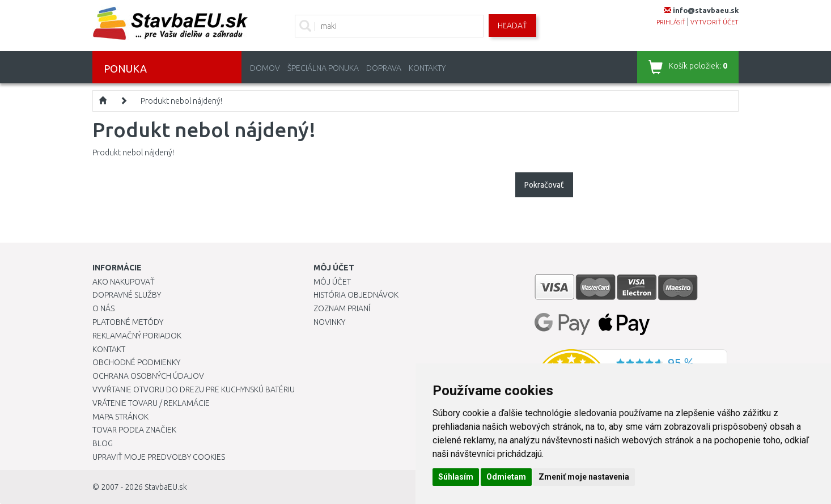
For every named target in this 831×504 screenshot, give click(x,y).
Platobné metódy (128, 322)
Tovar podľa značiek (134, 430)
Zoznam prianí (342, 308)
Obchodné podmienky (136, 362)
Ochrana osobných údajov (148, 376)
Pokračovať (544, 185)
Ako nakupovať (124, 282)
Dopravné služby (127, 295)
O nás (103, 308)
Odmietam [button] (506, 477)
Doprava (384, 68)
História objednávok (356, 295)
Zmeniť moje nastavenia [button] (584, 477)
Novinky (329, 322)
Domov (265, 68)
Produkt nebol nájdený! (181, 101)
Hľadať (512, 26)
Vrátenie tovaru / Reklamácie (151, 403)
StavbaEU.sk (166, 487)
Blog (103, 443)
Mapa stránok (120, 417)
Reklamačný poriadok (137, 336)
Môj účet (332, 282)
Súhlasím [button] (456, 477)
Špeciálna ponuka (323, 68)
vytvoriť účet (715, 22)
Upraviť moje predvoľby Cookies (159, 457)
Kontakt (109, 349)
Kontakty (427, 68)
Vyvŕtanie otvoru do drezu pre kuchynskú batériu (194, 389)
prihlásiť (671, 22)
